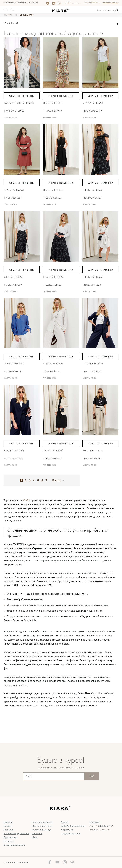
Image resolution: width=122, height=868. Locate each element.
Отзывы (8, 826)
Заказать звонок (110, 3)
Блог (35, 837)
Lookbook (37, 834)
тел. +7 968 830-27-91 (102, 826)
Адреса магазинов (42, 822)
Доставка (8, 830)
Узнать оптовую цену (22, 96)
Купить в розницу (42, 830)
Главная (8, 822)
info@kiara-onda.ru (72, 3)
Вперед (56, 480)
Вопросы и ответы (42, 826)
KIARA (27, 500)
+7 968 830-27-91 (92, 3)
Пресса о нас (10, 837)
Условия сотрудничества (16, 834)
